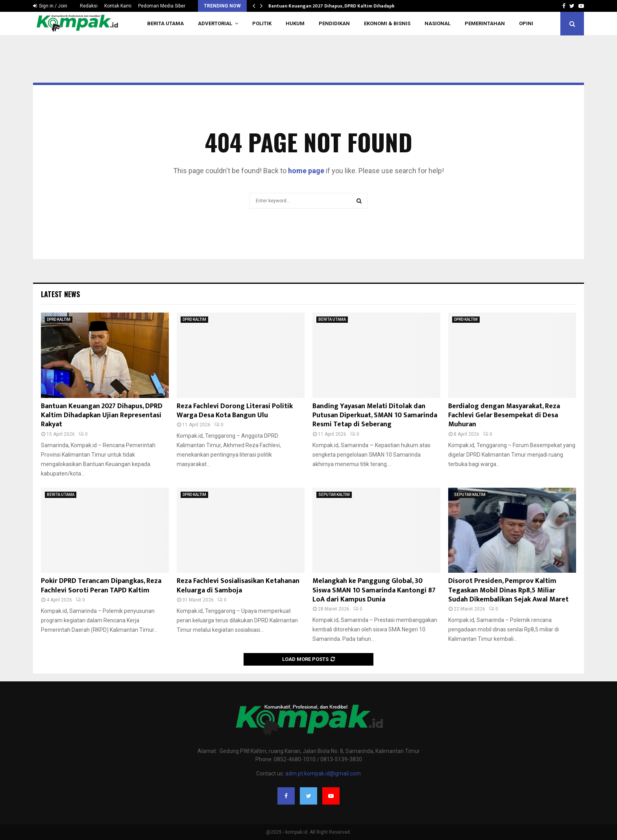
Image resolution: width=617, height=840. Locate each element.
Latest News (60, 294)
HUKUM (295, 23)
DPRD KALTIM (59, 319)
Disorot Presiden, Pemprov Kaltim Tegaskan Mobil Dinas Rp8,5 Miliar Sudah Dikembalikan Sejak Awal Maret (508, 590)
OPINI (526, 23)
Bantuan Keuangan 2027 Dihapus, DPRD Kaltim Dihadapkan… (336, 6)
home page (306, 171)
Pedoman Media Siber (162, 6)
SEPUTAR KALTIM (334, 495)
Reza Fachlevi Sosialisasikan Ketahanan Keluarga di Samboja (238, 586)
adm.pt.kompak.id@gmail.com (323, 773)
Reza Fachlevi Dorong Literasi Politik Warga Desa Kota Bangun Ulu (235, 411)
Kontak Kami (118, 6)
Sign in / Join (50, 6)
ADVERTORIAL (215, 23)
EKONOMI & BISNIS (387, 23)
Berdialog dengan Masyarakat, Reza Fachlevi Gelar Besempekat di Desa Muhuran (504, 415)
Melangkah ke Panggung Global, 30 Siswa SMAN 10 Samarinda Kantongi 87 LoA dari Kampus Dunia (374, 590)
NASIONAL (438, 23)
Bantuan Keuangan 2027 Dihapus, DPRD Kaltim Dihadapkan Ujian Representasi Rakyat (102, 415)
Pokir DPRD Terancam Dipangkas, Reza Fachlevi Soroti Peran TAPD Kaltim (101, 586)
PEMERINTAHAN (485, 23)
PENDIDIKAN (334, 23)
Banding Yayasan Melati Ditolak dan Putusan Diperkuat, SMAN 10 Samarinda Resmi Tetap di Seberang (375, 415)
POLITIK (262, 23)
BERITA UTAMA (165, 23)
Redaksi (89, 6)
